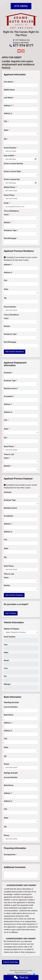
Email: (6, 203)
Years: (6, 215)
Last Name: (8, 98)
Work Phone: (9, 446)
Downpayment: (10, 855)
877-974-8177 (23, 45)
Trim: (6, 668)
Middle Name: (9, 90)
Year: (6, 645)
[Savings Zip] (21, 830)
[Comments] (21, 875)
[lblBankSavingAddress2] (21, 805)
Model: (7, 660)
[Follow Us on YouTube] (19, 51)
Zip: (5, 139)
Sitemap (18, 974)
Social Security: (10, 148)
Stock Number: (10, 637)
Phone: (7, 764)
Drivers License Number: (14, 164)
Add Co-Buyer (11, 613)
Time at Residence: (11, 211)
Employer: (8, 373)
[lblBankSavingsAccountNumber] (21, 781)
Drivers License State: (13, 171)
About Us (16, 971)
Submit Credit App (11, 962)
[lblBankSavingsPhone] (21, 839)
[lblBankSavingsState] (21, 821)
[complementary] (35, 973)
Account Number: (11, 707)
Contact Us (22, 971)
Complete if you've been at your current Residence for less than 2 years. (20, 259)
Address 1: (8, 106)
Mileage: (7, 684)
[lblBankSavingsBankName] (21, 789)
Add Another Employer (14, 595)
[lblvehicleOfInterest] (21, 632)
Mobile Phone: (10, 187)
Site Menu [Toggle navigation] (21, 6)
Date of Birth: (9, 156)
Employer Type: (10, 381)
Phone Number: (10, 307)
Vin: (5, 676)
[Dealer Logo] (21, 22)
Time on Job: (9, 454)
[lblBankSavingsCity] (21, 813)
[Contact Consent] (5, 939)
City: (6, 121)
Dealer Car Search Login (21, 972)
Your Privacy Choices (28, 974)
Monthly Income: (11, 388)
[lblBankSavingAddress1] (21, 797)
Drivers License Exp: (12, 179)
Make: (6, 653)
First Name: (8, 82)
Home (11, 971)
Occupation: (9, 396)
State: (6, 130)
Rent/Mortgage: (10, 238)
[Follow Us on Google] (23, 51)
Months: (7, 222)
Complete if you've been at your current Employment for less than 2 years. (20, 486)
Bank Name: (9, 715)
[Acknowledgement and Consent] (5, 885)
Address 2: (8, 113)
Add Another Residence (15, 352)
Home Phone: (9, 195)
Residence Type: (10, 230)
